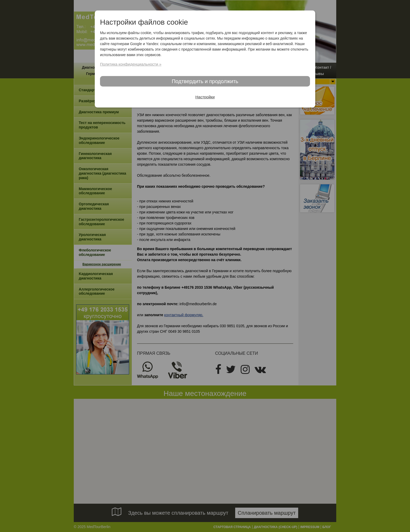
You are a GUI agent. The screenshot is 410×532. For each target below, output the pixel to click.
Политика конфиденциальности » (131, 64)
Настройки (205, 97)
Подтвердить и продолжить (205, 81)
